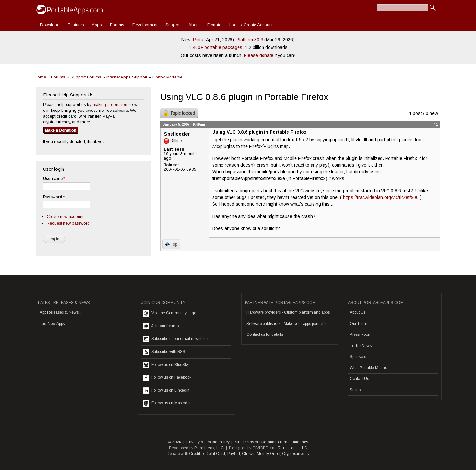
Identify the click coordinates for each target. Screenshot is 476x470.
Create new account (65, 216)
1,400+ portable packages (216, 47)
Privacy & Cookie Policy (208, 442)
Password (54, 197)
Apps (97, 25)
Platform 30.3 (250, 40)
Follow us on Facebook (167, 378)
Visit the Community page (170, 313)
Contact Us (359, 379)
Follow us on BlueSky (166, 365)
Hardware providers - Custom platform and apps (288, 312)
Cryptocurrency (296, 454)
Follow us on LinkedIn (166, 391)
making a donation (110, 105)
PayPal (234, 454)
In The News (361, 346)
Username (54, 179)
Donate (214, 25)
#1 (436, 124)
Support (173, 25)
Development (145, 25)
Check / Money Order (261, 454)
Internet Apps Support (127, 77)
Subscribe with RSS (164, 352)
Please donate (259, 55)
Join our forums (161, 326)
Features (76, 25)
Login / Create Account (251, 25)
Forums (117, 25)
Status (355, 390)
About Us (358, 312)
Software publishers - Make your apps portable (286, 324)
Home (40, 77)
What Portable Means (368, 368)
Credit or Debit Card (207, 454)
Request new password (68, 223)
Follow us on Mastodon (167, 403)
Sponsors (358, 357)
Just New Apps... (54, 324)
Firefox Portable (167, 77)
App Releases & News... (61, 312)
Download (50, 25)
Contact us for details (265, 334)
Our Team (359, 324)
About (194, 25)
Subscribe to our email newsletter (176, 339)
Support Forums (86, 77)
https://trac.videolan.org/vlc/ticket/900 (381, 197)
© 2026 (174, 442)
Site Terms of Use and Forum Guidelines (271, 442)
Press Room (361, 334)
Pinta (198, 40)
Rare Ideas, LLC (209, 448)
